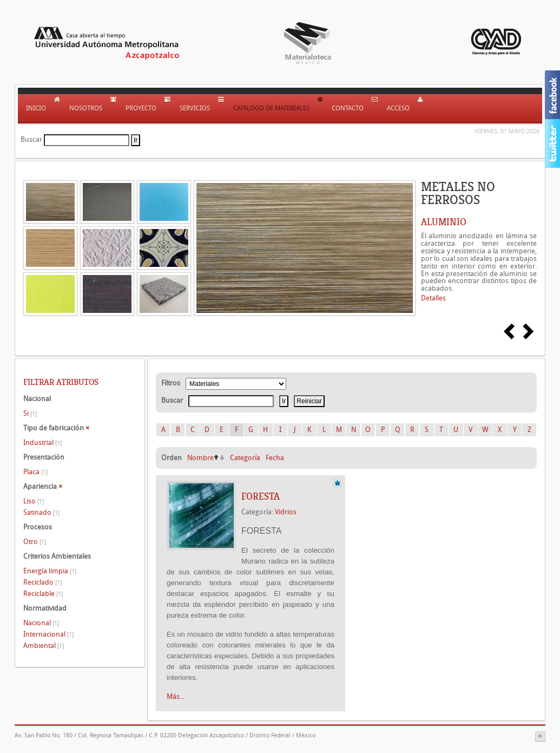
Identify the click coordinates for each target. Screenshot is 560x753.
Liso (34, 501)
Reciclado (42, 582)
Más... (176, 696)
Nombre (200, 458)
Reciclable (43, 594)
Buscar (31, 139)
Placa (35, 472)
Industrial (42, 443)
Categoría (245, 458)
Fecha (275, 458)
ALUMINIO (444, 222)
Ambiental (44, 646)
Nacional (41, 623)
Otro (35, 542)
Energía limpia (50, 571)
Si (30, 413)
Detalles (433, 298)
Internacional (48, 634)
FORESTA (261, 496)
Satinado (41, 512)
